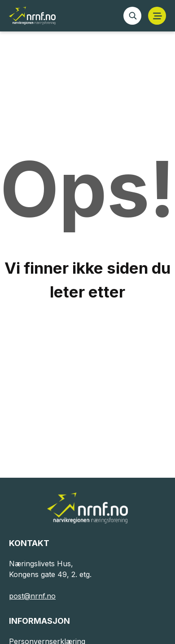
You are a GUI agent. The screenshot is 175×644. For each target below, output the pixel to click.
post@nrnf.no (32, 596)
